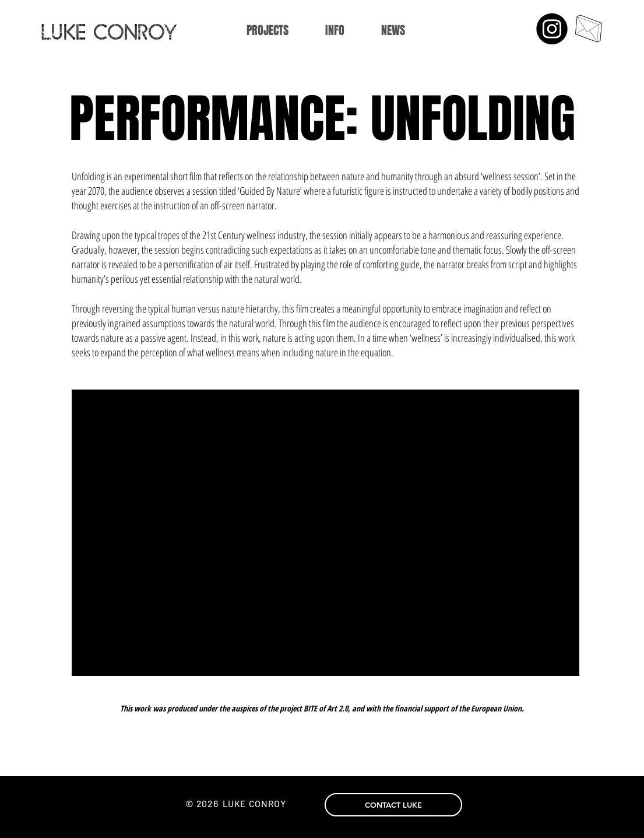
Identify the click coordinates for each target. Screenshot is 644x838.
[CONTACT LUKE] (393, 805)
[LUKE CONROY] (126, 32)
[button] (335, 31)
